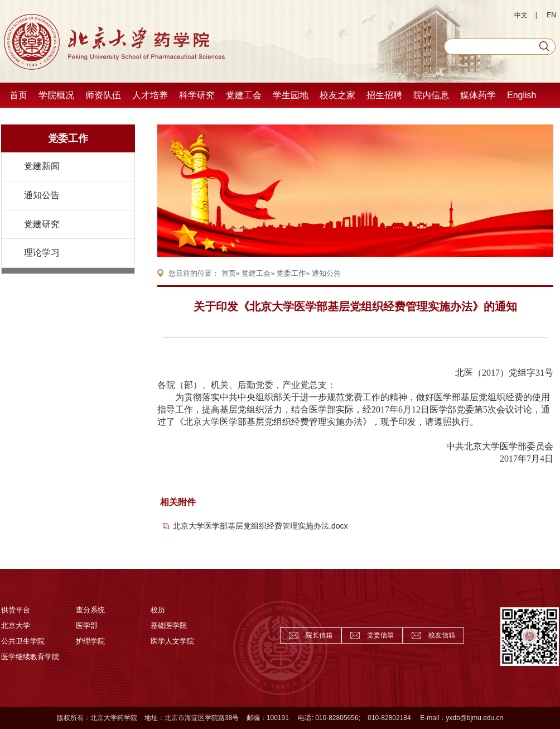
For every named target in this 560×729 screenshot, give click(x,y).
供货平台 (16, 610)
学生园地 (291, 95)
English (522, 95)
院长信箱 (319, 635)
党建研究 (42, 224)
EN (551, 15)
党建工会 (244, 95)
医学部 (87, 625)
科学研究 (197, 95)
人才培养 (150, 95)
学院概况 (56, 95)
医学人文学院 (172, 641)
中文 (521, 15)
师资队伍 (103, 95)
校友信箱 (442, 635)
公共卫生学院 (23, 641)
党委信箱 (380, 635)
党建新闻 (42, 166)
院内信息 (431, 95)
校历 (158, 610)
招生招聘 (384, 95)
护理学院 (90, 641)
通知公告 (42, 195)
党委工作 (68, 138)
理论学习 (42, 253)
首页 (18, 95)
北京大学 (16, 625)
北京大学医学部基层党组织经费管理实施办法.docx (260, 526)
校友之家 (337, 95)
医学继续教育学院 (30, 657)
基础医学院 (169, 625)
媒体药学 (478, 95)
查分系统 (90, 610)
